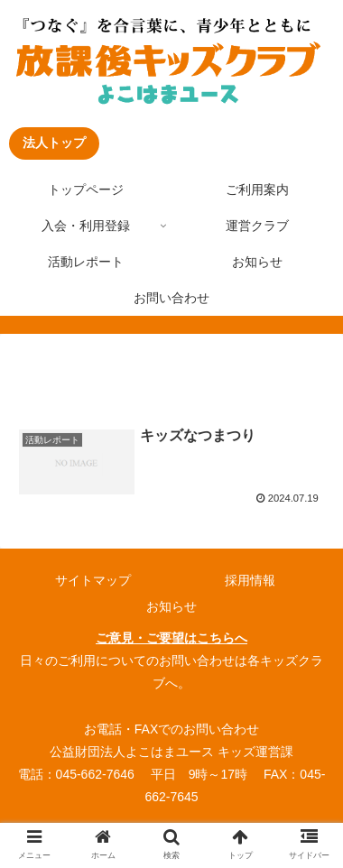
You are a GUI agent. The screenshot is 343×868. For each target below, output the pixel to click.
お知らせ (171, 606)
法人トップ (54, 143)
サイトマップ (93, 580)
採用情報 (250, 580)
